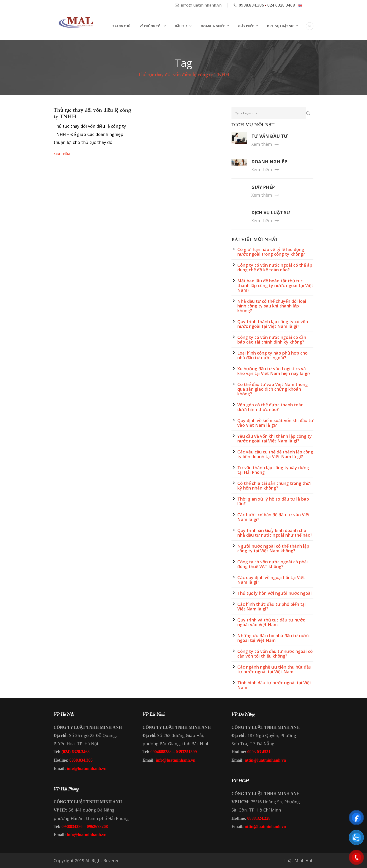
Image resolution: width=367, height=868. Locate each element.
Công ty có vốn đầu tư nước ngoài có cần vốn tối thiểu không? (275, 654)
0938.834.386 (251, 5)
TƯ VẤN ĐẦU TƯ (270, 136)
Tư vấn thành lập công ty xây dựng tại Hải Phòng (273, 470)
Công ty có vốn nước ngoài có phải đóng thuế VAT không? (273, 564)
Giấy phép (246, 26)
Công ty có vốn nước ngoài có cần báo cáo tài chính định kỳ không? (272, 340)
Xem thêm (62, 154)
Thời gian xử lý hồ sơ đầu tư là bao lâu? (273, 501)
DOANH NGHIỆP (269, 162)
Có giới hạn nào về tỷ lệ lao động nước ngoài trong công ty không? (271, 252)
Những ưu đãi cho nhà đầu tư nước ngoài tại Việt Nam (273, 638)
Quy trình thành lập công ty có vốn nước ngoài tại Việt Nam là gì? (273, 324)
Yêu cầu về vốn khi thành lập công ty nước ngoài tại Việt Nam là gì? (275, 438)
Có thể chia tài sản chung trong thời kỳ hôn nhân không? (274, 486)
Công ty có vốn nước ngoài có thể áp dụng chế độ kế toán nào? (275, 267)
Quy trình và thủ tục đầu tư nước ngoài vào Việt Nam (271, 622)
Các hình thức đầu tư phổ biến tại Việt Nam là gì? (272, 606)
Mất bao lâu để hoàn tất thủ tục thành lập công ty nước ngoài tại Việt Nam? (275, 285)
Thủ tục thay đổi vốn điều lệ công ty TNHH (92, 113)
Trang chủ (121, 26)
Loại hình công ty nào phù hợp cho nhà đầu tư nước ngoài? (272, 355)
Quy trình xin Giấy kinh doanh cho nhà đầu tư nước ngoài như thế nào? (275, 533)
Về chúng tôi (151, 26)
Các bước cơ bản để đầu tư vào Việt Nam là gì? (274, 517)
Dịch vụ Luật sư (280, 26)
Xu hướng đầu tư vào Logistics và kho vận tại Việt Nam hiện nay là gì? (274, 371)
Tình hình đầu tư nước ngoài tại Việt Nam (274, 685)
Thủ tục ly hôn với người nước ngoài (275, 593)
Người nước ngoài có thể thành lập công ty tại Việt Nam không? (273, 548)
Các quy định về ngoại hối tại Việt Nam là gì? (271, 580)
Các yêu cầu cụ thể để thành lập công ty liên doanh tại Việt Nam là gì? (275, 454)
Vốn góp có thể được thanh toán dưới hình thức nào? (270, 407)
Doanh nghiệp (213, 26)
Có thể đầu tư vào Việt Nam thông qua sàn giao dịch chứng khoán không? (273, 389)
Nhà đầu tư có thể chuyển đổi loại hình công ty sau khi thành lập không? (272, 306)
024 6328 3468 (281, 5)
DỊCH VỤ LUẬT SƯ (271, 213)
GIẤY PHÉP (263, 187)
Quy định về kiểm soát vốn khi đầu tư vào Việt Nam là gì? (275, 423)
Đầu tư (181, 26)
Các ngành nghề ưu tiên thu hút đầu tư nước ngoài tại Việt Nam (274, 669)
